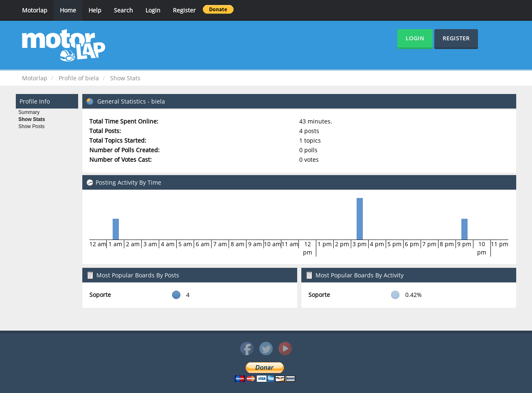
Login (153, 10)
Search (123, 10)
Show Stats (32, 119)
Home (68, 10)
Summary (29, 112)
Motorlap (35, 10)
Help (95, 10)
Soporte (100, 295)
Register (184, 10)
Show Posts (31, 126)
